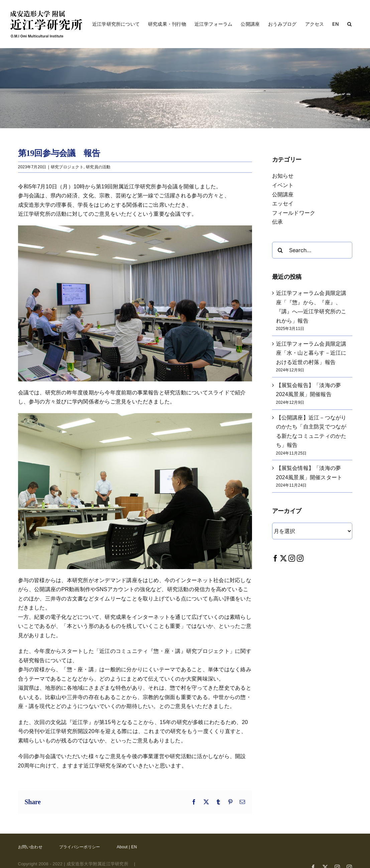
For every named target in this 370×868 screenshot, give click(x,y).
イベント (283, 185)
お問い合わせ (30, 847)
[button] (349, 24)
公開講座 (283, 195)
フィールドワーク (294, 213)
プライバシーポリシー (80, 847)
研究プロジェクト (67, 167)
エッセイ (283, 204)
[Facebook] (275, 558)
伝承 (277, 222)
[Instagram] (292, 558)
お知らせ (283, 176)
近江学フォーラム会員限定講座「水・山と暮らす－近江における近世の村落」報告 (311, 353)
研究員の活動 (98, 167)
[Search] (280, 250)
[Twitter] (283, 558)
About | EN (127, 847)
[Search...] (312, 250)
